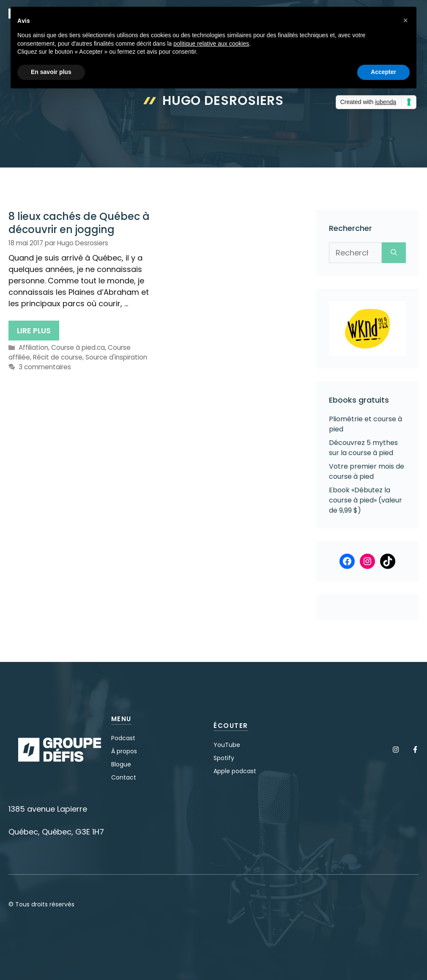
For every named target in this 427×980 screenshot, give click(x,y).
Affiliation (33, 347)
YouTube (227, 745)
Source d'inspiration (116, 357)
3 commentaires (45, 367)
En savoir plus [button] (51, 72)
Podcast (123, 738)
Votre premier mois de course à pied (367, 471)
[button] (405, 20)
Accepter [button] (383, 72)
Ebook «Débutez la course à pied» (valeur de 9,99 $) (365, 500)
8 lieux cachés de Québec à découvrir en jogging (79, 223)
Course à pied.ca (78, 347)
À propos (124, 751)
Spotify (224, 758)
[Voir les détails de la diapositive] (368, 329)
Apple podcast (235, 771)
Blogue (121, 764)
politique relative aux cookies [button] (211, 44)
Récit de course (58, 357)
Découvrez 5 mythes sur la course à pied (363, 448)
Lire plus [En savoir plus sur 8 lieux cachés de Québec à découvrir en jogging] (34, 331)
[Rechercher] (394, 253)
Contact (124, 777)
